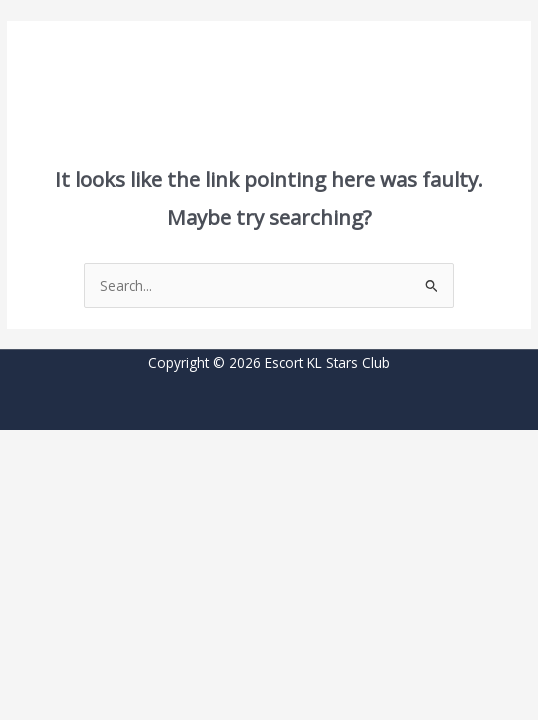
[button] (78, 43)
